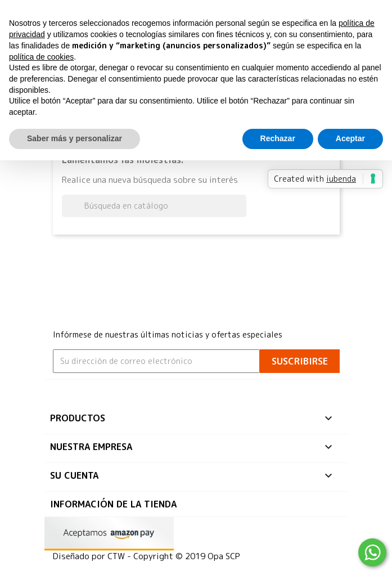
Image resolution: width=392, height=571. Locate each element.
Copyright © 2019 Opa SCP (187, 556)
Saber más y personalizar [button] (75, 138)
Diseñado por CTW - (93, 556)
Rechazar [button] (278, 138)
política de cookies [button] (41, 57)
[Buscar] (154, 206)
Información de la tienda (113, 504)
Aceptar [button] (350, 138)
